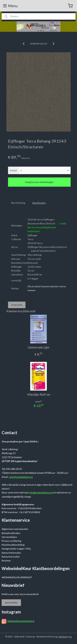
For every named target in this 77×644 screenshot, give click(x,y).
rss (70, 637)
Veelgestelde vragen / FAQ (16, 549)
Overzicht (17, 305)
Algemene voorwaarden (15, 529)
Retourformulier (11, 557)
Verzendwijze (9, 537)
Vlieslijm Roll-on (39, 394)
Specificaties (39, 203)
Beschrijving (18, 203)
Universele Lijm (38, 347)
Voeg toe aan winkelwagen (39, 182)
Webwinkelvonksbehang (21, 621)
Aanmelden (11, 603)
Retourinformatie (11, 553)
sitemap (63, 637)
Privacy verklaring (11, 541)
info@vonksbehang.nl (21, 477)
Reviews (6, 561)
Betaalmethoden (11, 533)
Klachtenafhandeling (13, 545)
